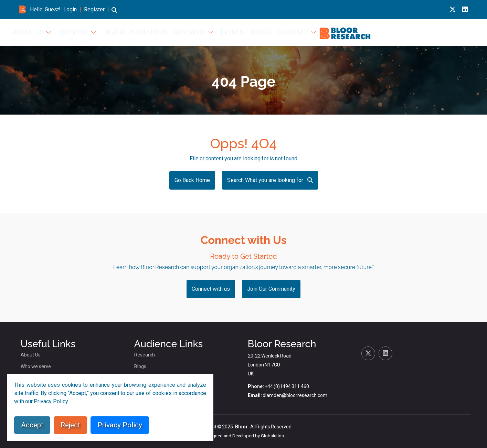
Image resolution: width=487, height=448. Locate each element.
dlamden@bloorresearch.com (295, 395)
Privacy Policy (120, 425)
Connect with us (211, 289)
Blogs (423, 31)
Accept (32, 425)
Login (70, 9)
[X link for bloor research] (453, 9)
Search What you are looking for (270, 180)
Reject (70, 425)
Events (399, 31)
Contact (451, 31)
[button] (114, 13)
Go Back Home (192, 180)
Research (362, 31)
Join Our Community (271, 289)
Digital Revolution (318, 31)
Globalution (272, 436)
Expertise (266, 31)
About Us (226, 31)
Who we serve (36, 366)
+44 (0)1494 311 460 (287, 386)
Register (94, 9)
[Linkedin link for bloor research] (465, 9)
